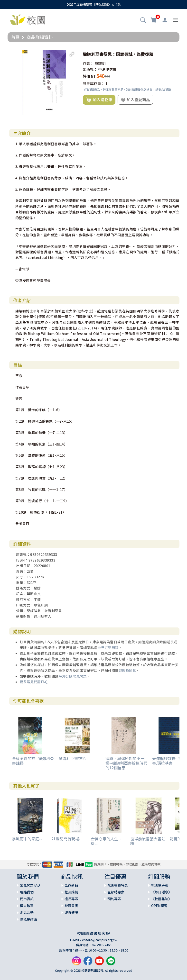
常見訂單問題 (108, 648)
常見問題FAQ (30, 885)
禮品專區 (71, 899)
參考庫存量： (94, 83)
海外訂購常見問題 (73, 676)
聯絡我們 (27, 892)
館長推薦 (71, 892)
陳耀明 (100, 63)
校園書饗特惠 (118, 885)
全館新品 (71, 885)
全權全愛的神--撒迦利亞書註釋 (33, 761)
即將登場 (71, 912)
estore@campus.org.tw (100, 940)
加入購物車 (99, 100)
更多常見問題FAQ (34, 682)
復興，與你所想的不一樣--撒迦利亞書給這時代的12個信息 (126, 763)
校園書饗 (71, 906)
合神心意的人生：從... (106, 841)
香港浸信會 (107, 69)
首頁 (15, 37)
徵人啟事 (27, 906)
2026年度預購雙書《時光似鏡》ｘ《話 (94, 4)
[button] (143, 20)
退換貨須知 (127, 670)
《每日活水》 (161, 892)
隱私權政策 (28, 919)
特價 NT (89, 76)
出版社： (90, 69)
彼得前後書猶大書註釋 (148, 841)
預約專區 (114, 899)
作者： (88, 63)
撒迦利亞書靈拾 (72, 758)
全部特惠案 (116, 892)
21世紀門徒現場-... (67, 839)
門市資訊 (27, 899)
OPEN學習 (159, 906)
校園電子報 (160, 885)
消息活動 (27, 912)
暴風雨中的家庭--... (28, 839)
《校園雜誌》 (161, 899)
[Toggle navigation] (176, 20)
